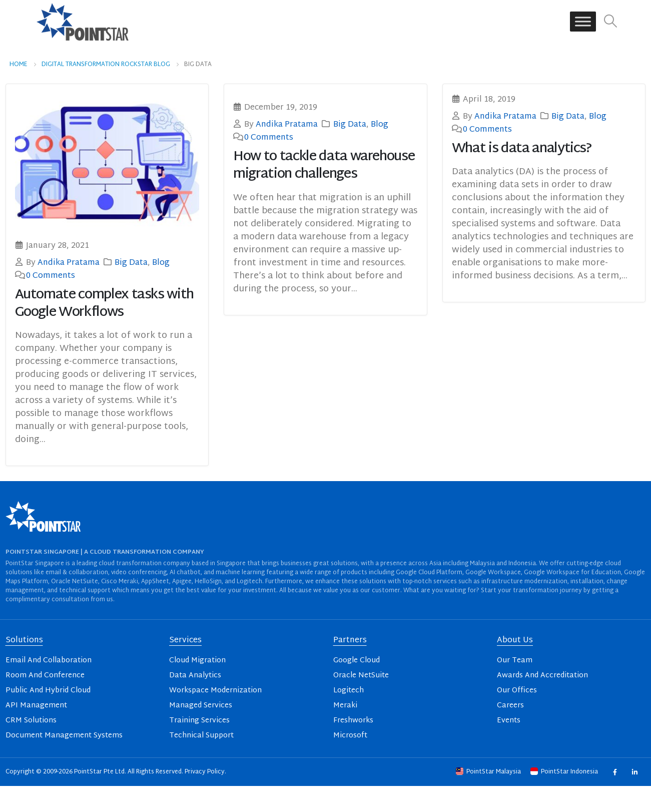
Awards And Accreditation (542, 676)
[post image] (107, 162)
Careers (510, 706)
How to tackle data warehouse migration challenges (324, 166)
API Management (36, 706)
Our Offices (517, 691)
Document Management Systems (64, 736)
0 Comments (51, 276)
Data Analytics (195, 676)
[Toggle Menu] (583, 22)
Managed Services (201, 706)
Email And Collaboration (49, 661)
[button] (611, 22)
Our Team (515, 661)
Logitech (349, 691)
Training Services (199, 721)
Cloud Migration (197, 661)
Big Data (131, 263)
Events (509, 721)
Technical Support (201, 736)
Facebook (615, 772)
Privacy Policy (205, 772)
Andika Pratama (69, 263)
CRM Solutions (31, 721)
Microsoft (350, 736)
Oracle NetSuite (361, 676)
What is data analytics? (522, 149)
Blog (161, 263)
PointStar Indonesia (565, 772)
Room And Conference (45, 676)
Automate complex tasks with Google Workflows (105, 304)
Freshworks (353, 721)
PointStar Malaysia (489, 772)
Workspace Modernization (215, 691)
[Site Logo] (83, 22)
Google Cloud (357, 661)
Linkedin (635, 772)
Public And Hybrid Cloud (48, 691)
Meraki (345, 706)
